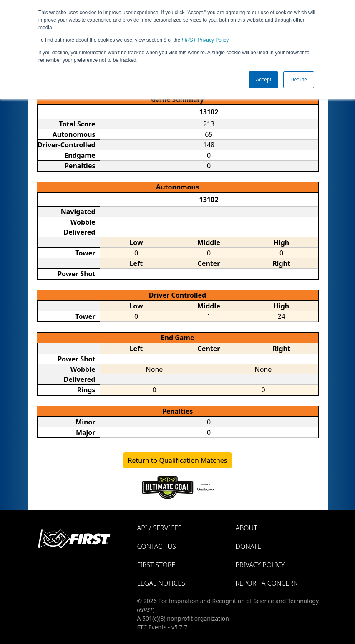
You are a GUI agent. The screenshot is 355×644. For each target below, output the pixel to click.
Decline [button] (299, 80)
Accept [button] (263, 80)
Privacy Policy (205, 40)
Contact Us (157, 546)
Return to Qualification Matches (178, 460)
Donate (248, 546)
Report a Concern (267, 583)
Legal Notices (161, 583)
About (247, 528)
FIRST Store (156, 565)
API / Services (160, 528)
